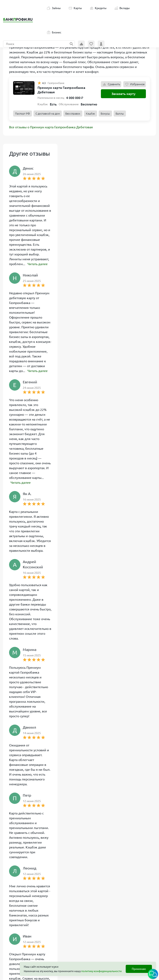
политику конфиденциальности (101, 971)
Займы (54, 8)
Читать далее (38, 264)
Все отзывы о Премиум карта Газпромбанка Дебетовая (51, 127)
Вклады (122, 8)
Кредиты (98, 8)
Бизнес (54, 32)
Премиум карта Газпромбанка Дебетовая (61, 90)
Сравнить (111, 84)
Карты (75, 8)
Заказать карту (123, 94)
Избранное (135, 84)
